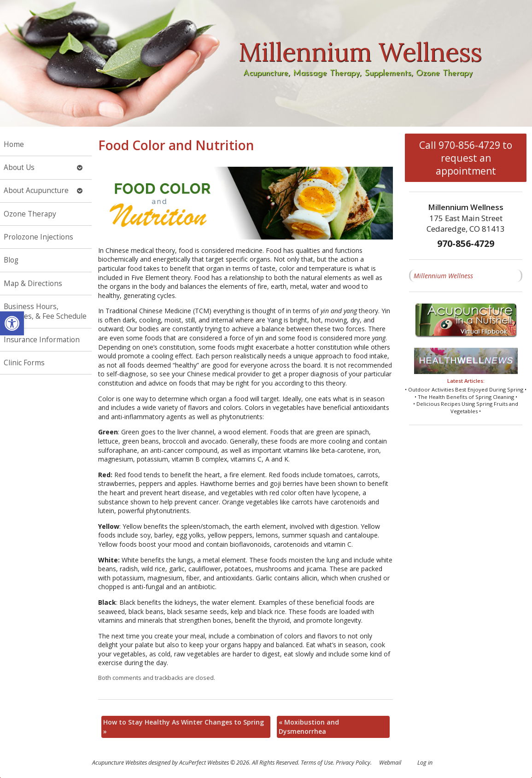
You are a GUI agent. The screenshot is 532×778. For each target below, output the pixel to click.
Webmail (390, 763)
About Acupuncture (36, 190)
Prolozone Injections (38, 237)
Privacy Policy (353, 763)
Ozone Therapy (30, 214)
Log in (425, 763)
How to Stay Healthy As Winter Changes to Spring (184, 727)
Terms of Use (317, 763)
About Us (19, 167)
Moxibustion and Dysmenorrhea (309, 727)
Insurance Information (42, 340)
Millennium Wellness (443, 276)
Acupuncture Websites (120, 763)
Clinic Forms (24, 363)
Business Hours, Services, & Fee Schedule (45, 312)
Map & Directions (33, 284)
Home (14, 144)
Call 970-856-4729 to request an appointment (466, 158)
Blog (11, 260)
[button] (12, 323)
